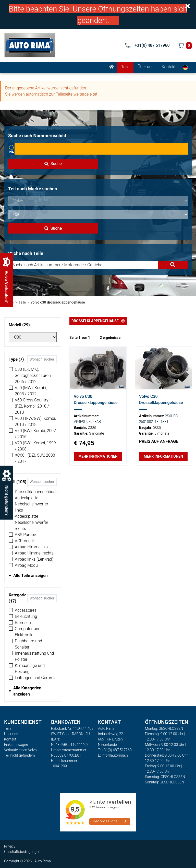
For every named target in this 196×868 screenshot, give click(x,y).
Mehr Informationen (98, 456)
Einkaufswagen (16, 745)
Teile (125, 67)
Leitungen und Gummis (36, 678)
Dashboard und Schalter (28, 644)
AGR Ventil (24, 541)
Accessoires (26, 610)
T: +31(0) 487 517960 (115, 750)
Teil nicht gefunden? (20, 755)
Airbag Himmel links (33, 547)
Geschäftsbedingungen (22, 852)
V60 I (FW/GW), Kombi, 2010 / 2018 (35, 421)
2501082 (146, 422)
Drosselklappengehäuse (36, 492)
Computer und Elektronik (28, 632)
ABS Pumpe (25, 535)
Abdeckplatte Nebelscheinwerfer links (32, 504)
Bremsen (23, 623)
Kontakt (169, 67)
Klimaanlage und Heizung (30, 669)
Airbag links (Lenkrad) (34, 559)
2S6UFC (171, 416)
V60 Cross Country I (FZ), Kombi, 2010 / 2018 (33, 406)
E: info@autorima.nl (113, 755)
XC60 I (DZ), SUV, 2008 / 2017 (35, 458)
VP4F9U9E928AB (87, 422)
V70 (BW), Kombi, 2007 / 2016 (35, 434)
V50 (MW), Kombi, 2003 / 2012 (31, 391)
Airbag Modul (27, 565)
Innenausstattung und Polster (34, 656)
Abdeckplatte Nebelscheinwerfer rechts (32, 522)
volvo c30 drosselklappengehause (58, 302)
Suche (53, 164)
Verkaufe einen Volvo (20, 750)
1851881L (162, 422)
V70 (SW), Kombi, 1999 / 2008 (35, 446)
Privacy (10, 846)
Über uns (146, 67)
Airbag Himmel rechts (34, 553)
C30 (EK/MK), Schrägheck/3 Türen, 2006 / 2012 (33, 375)
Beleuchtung (26, 616)
